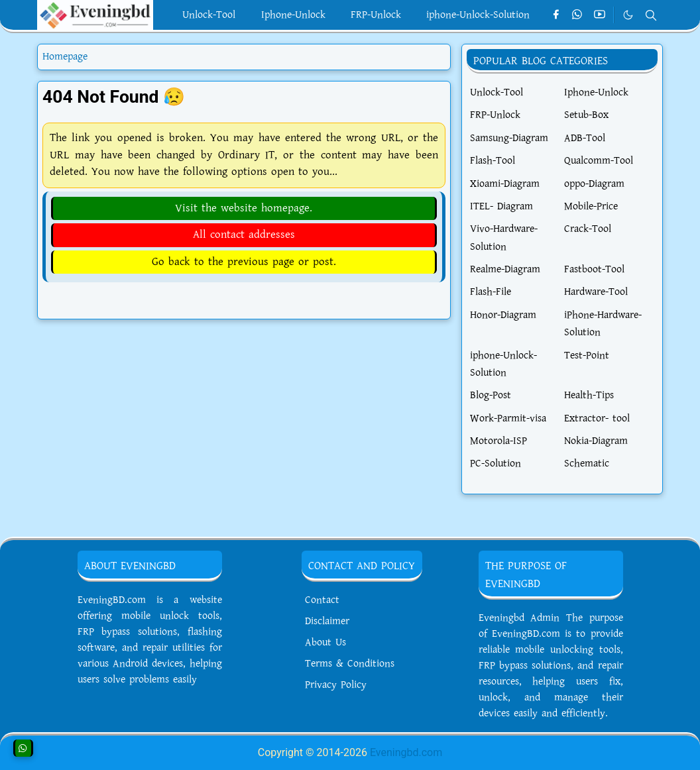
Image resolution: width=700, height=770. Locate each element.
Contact (322, 600)
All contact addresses (244, 235)
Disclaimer (327, 621)
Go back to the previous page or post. (244, 262)
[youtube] (600, 15)
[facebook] (556, 15)
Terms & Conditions (350, 664)
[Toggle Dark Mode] (628, 15)
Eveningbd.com (406, 752)
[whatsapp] (578, 15)
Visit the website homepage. (244, 208)
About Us (325, 642)
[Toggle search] (651, 15)
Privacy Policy (336, 685)
